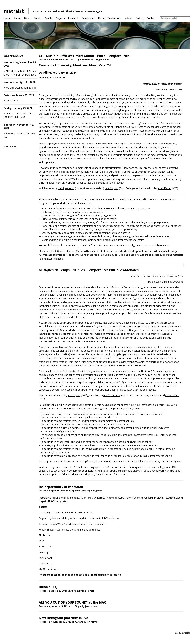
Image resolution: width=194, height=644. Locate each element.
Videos (128, 18)
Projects (60, 18)
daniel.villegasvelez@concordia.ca (143, 251)
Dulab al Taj (12, 101)
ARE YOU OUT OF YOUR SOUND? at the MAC (18, 115)
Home (7, 18)
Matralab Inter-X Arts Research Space (163, 123)
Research (73, 18)
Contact (151, 18)
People (48, 18)
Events (38, 18)
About (17, 18)
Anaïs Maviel (164, 188)
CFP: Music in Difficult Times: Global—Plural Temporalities (20, 73)
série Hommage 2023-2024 (138, 326)
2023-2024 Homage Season (139, 127)
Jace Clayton (112, 188)
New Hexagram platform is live (63, 618)
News (27, 18)
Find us (139, 18)
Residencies (88, 18)
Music (101, 18)
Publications (115, 18)
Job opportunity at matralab (21, 88)
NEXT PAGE (10, 147)
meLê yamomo (66, 188)
